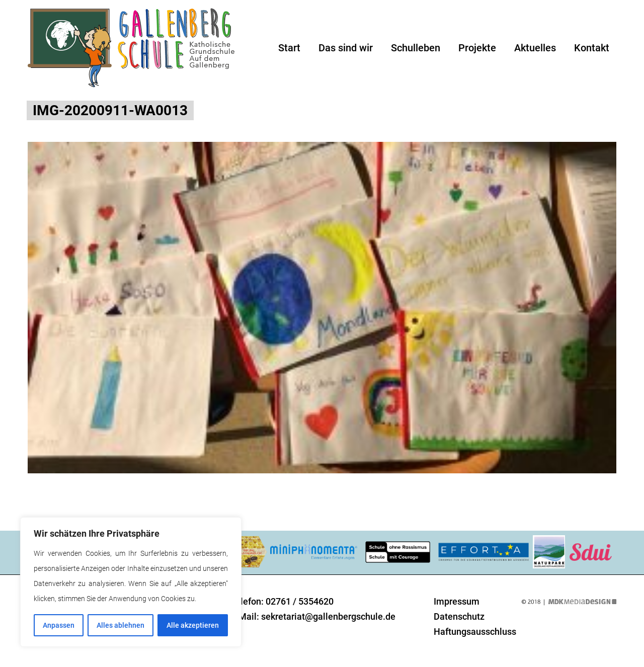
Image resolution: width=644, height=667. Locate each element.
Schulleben (416, 48)
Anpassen (59, 625)
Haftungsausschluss (475, 632)
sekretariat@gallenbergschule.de (328, 616)
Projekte (477, 48)
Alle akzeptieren (193, 625)
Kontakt (592, 48)
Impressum (457, 601)
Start (289, 48)
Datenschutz (459, 616)
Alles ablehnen (120, 625)
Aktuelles (535, 48)
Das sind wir (346, 48)
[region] (131, 582)
